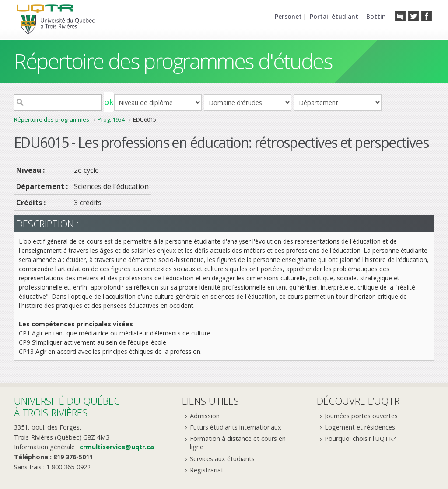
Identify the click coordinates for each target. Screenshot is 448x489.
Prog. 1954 (111, 119)
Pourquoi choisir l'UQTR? (360, 438)
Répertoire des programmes (52, 119)
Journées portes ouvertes (361, 416)
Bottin (376, 16)
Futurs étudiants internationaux (236, 427)
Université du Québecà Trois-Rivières (67, 407)
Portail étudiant (334, 16)
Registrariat (207, 470)
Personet (288, 16)
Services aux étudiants (222, 459)
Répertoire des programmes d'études (173, 61)
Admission (205, 416)
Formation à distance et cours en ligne (238, 443)
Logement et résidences (360, 427)
